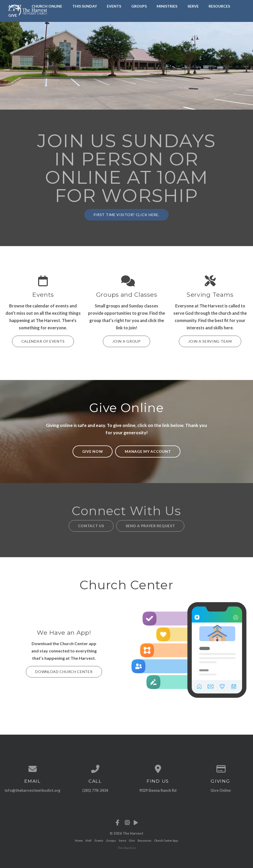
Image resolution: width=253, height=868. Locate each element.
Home (79, 841)
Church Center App (166, 841)
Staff (89, 841)
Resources (219, 6)
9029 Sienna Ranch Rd (158, 790)
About (15, 6)
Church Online (47, 6)
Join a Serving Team (210, 341)
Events (114, 6)
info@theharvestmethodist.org (33, 790)
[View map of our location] (158, 769)
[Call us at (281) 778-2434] (95, 769)
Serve (193, 6)
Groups (139, 6)
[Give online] (221, 769)
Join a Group (126, 341)
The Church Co (127, 848)
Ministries (167, 6)
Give (132, 841)
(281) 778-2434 (95, 790)
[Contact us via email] (33, 769)
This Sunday (85, 6)
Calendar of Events (43, 341)
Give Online (221, 790)
